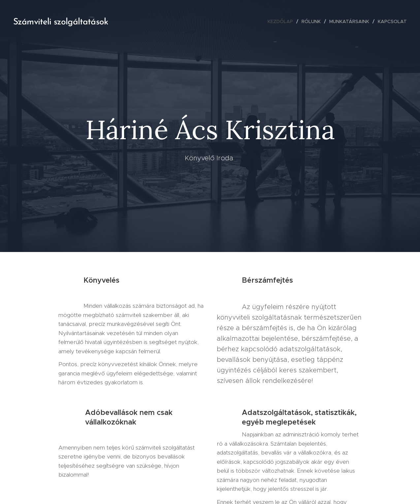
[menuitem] (282, 21)
